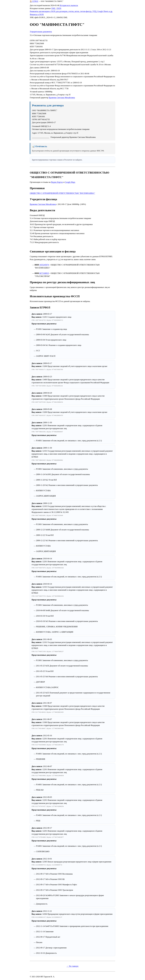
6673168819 (44, 273)
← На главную (72, 966)
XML (53, 8)
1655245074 (44, 265)
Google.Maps (70, 182)
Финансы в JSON (37, 14)
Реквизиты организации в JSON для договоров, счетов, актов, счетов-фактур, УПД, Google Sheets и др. (71, 11)
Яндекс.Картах (57, 182)
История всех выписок (69, 5)
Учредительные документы (41, 32)
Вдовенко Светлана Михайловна (62, 98)
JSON (59, 8)
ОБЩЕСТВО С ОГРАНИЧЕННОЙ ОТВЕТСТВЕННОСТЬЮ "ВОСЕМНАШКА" (62, 193)
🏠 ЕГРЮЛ (34, 1)
